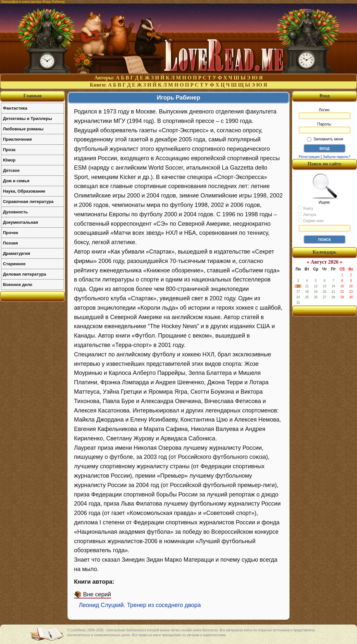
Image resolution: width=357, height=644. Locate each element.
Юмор (9, 160)
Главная (32, 96)
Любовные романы (23, 129)
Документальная (20, 222)
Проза (9, 150)
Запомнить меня (325, 139)
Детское (11, 170)
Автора (307, 214)
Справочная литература (28, 202)
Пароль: (325, 128)
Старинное (14, 264)
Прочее (11, 233)
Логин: (325, 113)
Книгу (306, 208)
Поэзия (10, 243)
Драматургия (17, 253)
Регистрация (309, 157)
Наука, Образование (24, 191)
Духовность (15, 212)
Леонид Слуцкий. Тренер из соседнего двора (140, 605)
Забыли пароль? (337, 157)
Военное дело (18, 285)
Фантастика (15, 108)
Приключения (17, 139)
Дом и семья (16, 181)
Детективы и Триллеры (27, 119)
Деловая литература (25, 274)
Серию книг (311, 221)
